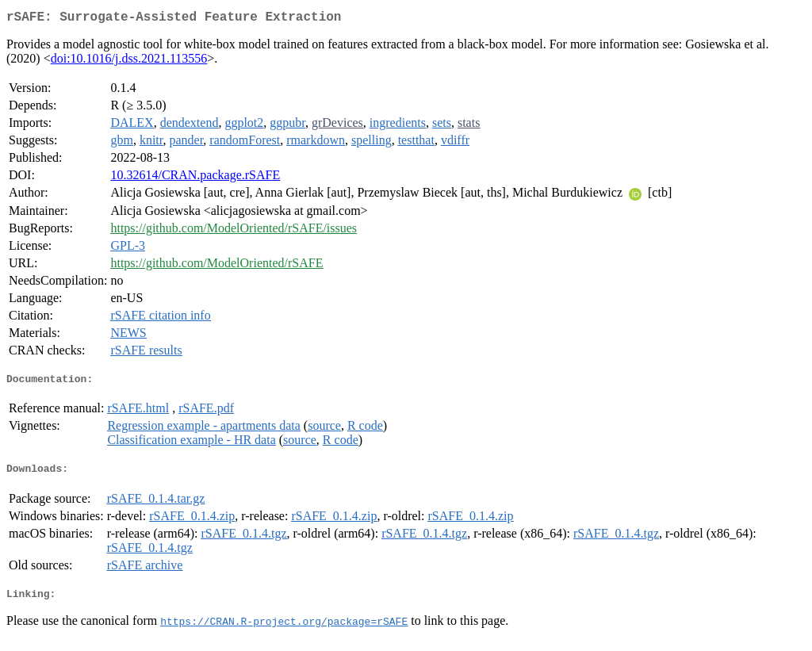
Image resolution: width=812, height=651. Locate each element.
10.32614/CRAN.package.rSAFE (195, 178)
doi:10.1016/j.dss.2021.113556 (129, 61)
